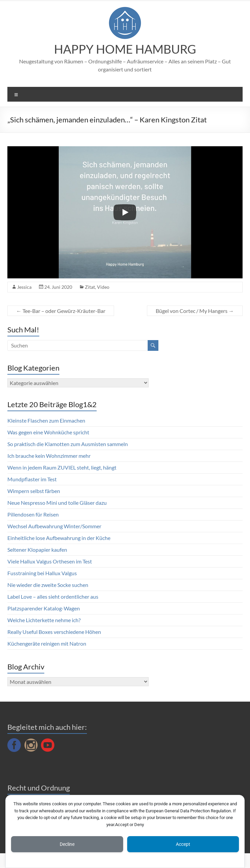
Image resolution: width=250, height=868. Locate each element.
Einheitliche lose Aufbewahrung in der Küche (59, 538)
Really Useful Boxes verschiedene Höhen (54, 632)
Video (103, 287)
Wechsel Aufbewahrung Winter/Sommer (54, 526)
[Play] (125, 212)
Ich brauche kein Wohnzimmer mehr (49, 456)
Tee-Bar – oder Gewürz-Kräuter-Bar (61, 311)
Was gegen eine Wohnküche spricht (48, 432)
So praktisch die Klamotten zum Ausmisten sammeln (68, 444)
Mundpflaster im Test (32, 479)
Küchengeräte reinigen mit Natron (47, 643)
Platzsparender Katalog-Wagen (44, 608)
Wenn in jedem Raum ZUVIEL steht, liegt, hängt (62, 467)
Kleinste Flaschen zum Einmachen (46, 420)
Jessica (24, 287)
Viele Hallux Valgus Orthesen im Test (50, 561)
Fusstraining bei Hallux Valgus (42, 573)
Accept (183, 844)
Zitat (90, 287)
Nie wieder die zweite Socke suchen (48, 585)
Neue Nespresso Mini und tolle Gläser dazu (57, 503)
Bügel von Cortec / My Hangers (195, 311)
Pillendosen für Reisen (33, 514)
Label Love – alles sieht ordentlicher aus (53, 596)
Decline (67, 844)
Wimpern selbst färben (34, 491)
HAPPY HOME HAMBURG (125, 49)
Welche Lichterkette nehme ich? (44, 620)
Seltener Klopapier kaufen (37, 550)
